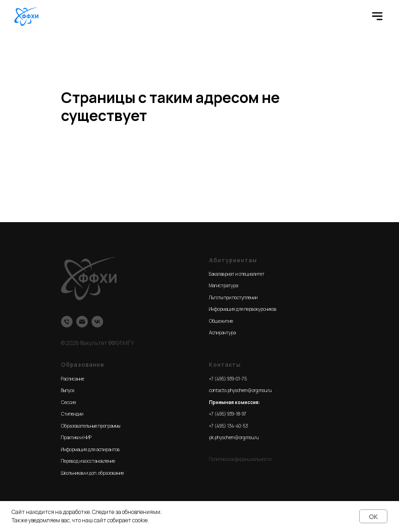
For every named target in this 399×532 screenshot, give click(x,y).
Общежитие (221, 321)
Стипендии (72, 414)
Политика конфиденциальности (240, 459)
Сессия (68, 402)
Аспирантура (222, 332)
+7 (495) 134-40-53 (228, 426)
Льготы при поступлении (233, 297)
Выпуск (68, 390)
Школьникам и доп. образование (92, 473)
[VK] (97, 322)
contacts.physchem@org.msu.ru (240, 390)
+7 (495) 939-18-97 (228, 414)
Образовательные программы (91, 426)
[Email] (82, 322)
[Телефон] (67, 322)
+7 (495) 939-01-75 (228, 379)
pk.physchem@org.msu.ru (234, 437)
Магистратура (224, 285)
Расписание (73, 379)
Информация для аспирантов (90, 449)
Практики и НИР (76, 437)
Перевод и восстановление (88, 461)
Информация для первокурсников (243, 309)
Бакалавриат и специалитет (237, 274)
